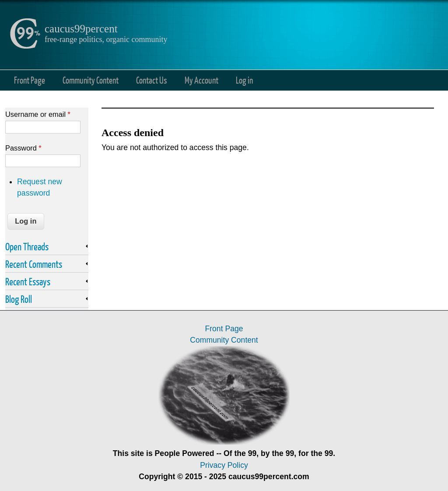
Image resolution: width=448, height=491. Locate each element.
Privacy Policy (224, 465)
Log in (244, 80)
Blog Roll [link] (19, 299)
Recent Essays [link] (28, 281)
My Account (201, 80)
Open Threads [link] (27, 246)
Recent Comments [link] (34, 264)
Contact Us (152, 80)
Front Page (30, 80)
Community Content (91, 80)
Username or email (38, 114)
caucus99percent (81, 29)
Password (23, 148)
